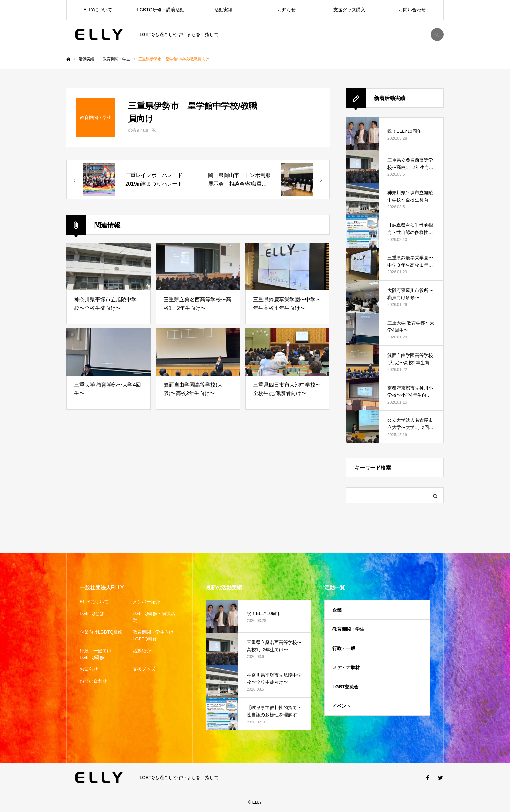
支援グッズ (144, 669)
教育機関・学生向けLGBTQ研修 (153, 635)
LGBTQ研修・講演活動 (161, 10)
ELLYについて (98, 10)
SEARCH (437, 34)
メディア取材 (346, 667)
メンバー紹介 (146, 602)
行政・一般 (344, 648)
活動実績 (223, 10)
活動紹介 (142, 651)
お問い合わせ (412, 10)
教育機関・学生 (348, 629)
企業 (337, 610)
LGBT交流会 (345, 687)
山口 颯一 (151, 130)
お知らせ (287, 10)
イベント (342, 706)
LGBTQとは (92, 613)
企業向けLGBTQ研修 (101, 632)
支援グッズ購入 (349, 10)
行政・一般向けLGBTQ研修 (96, 654)
